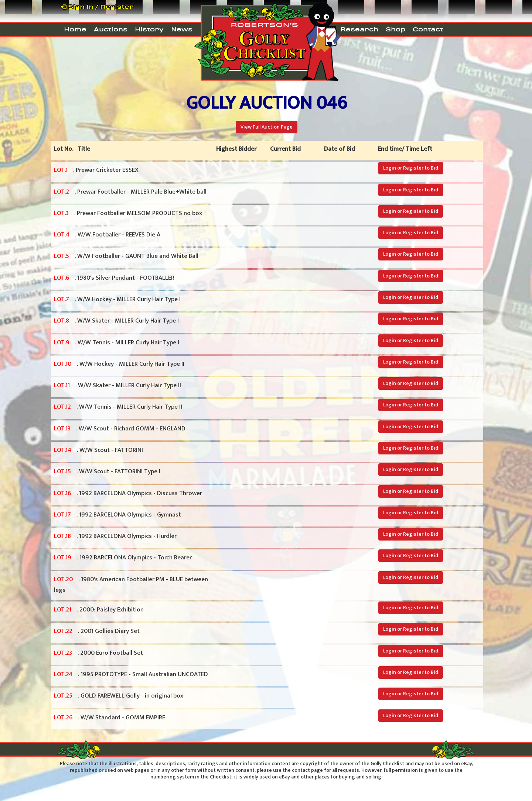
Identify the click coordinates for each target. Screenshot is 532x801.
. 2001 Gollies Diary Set (97, 631)
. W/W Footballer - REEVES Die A (107, 235)
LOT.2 (62, 192)
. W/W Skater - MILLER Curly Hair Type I (116, 321)
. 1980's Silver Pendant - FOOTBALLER (114, 278)
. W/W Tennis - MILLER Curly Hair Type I (117, 343)
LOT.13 (62, 429)
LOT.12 (62, 407)
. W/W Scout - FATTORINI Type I (107, 472)
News (182, 29)
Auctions (111, 29)
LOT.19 (63, 558)
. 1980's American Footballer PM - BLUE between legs (131, 585)
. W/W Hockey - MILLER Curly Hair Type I (117, 300)
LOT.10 (63, 364)
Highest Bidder (236, 149)
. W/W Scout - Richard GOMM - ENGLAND (120, 429)
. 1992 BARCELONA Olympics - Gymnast (117, 515)
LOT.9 (62, 342)
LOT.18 (62, 536)
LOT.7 (62, 299)
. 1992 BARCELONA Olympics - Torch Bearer (123, 558)
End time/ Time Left (405, 149)
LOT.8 (62, 321)
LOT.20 (63, 579)
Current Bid (285, 149)
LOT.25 (63, 696)
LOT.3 (61, 213)
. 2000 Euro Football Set (98, 653)
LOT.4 (62, 235)
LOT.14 (63, 450)
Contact (428, 29)
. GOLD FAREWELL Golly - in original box (119, 696)
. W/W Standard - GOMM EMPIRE (110, 718)
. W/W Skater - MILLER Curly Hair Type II (117, 386)
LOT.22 (63, 631)
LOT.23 (63, 653)
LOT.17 (62, 515)
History (149, 29)
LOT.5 (62, 256)
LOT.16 (62, 493)
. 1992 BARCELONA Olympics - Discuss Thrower (128, 494)
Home (75, 29)
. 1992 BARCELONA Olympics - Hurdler (115, 536)
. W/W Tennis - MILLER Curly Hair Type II (118, 407)
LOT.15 (62, 471)
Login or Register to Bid (411, 168)
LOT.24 (63, 674)
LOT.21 (63, 610)
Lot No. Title (72, 149)
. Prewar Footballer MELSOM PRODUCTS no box (128, 214)
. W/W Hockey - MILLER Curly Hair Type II (119, 364)
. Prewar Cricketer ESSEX (96, 170)
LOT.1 (61, 170)
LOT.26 (63, 718)
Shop (395, 29)
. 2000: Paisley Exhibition (99, 610)
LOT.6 (62, 278)
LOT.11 (62, 385)
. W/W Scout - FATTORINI (98, 450)
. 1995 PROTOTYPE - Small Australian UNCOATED (131, 675)
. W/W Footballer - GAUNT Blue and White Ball (126, 256)
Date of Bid (340, 149)
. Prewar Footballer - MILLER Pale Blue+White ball (130, 192)
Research (359, 29)
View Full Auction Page (267, 127)
